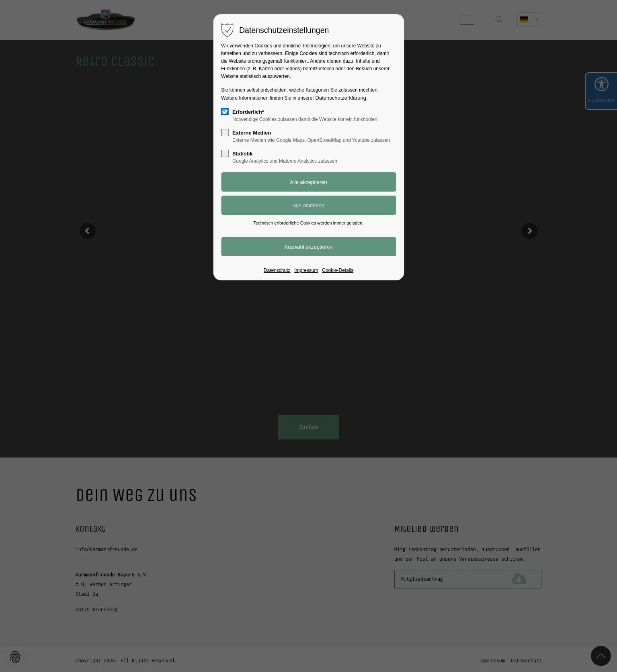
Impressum (306, 270)
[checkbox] (225, 112)
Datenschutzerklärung (341, 98)
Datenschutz (277, 270)
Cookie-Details (338, 270)
